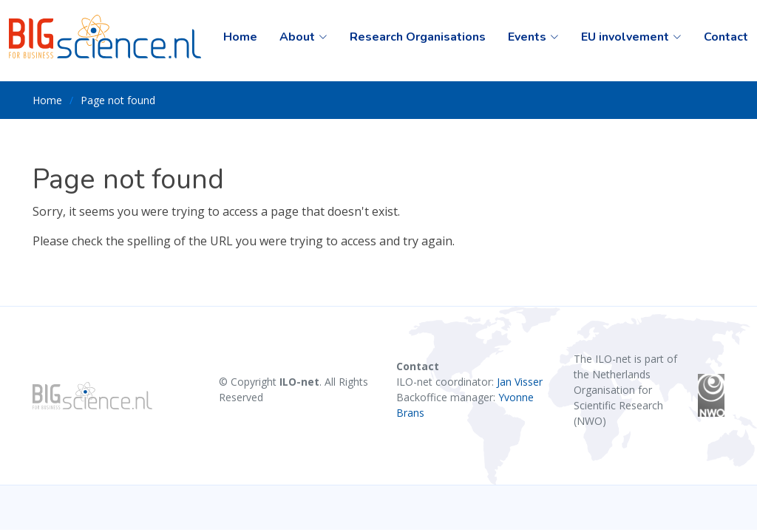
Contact (726, 37)
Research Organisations (418, 37)
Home (240, 37)
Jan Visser (520, 382)
